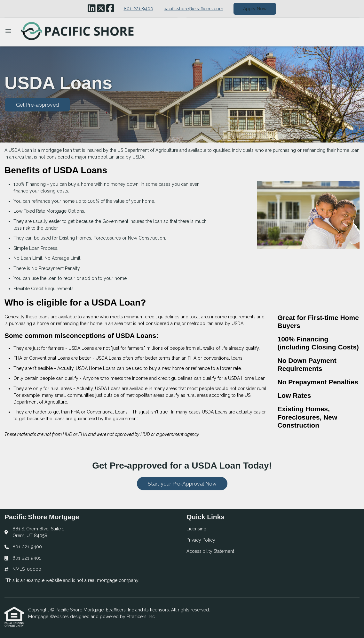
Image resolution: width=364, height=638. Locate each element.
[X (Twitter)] (101, 9)
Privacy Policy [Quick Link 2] (201, 540)
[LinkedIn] (92, 9)
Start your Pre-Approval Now (182, 484)
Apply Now (255, 9)
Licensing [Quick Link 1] (196, 529)
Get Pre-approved (37, 105)
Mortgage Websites (49, 617)
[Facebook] (110, 9)
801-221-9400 (138, 9)
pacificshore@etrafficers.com (193, 9)
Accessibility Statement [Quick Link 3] (210, 551)
